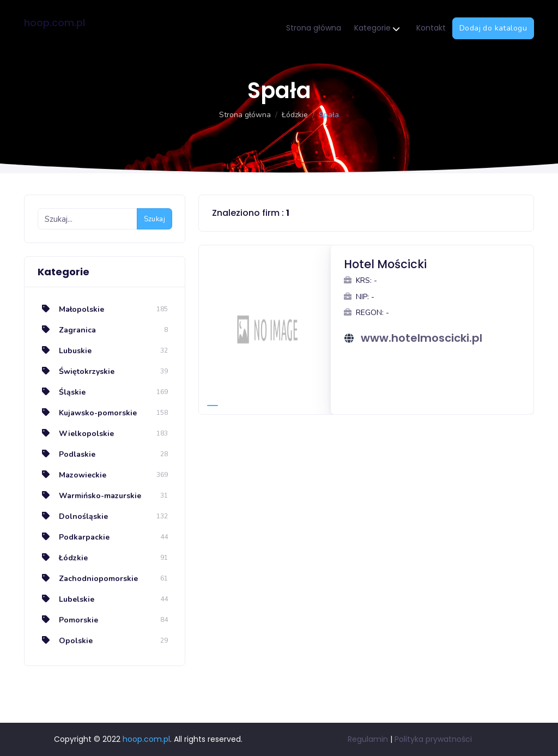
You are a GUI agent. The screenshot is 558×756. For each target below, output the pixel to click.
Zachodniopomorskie (88, 579)
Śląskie (62, 392)
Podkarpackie (74, 537)
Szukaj (154, 219)
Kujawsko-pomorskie (87, 413)
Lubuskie (65, 351)
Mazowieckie (72, 475)
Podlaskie (66, 454)
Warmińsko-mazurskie (89, 496)
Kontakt (431, 28)
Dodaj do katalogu (493, 28)
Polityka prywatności (433, 739)
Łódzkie (295, 115)
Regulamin (368, 739)
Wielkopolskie (76, 434)
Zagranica (67, 330)
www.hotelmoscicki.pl (421, 338)
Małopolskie (71, 309)
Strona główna (314, 28)
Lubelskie (66, 599)
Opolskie (65, 641)
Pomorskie (68, 620)
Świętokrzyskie (76, 371)
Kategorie (377, 29)
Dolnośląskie (73, 516)
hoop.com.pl (54, 23)
